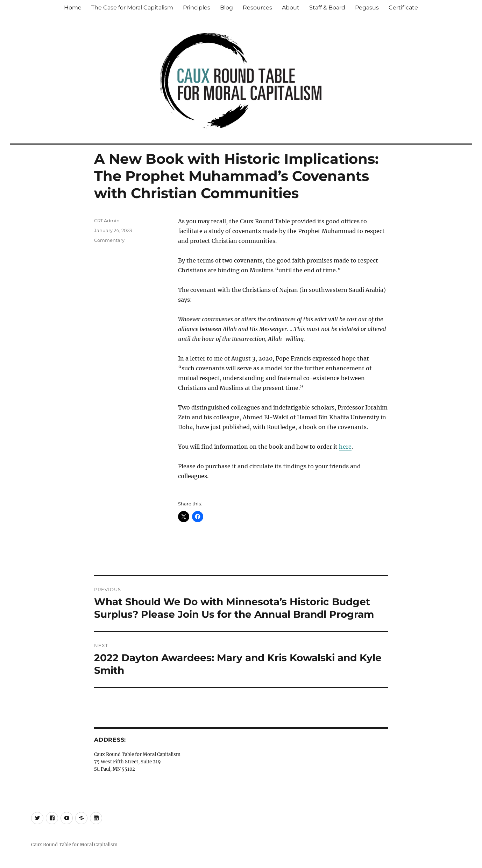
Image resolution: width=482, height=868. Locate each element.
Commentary (109, 240)
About (291, 8)
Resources (257, 8)
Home (73, 8)
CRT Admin (107, 220)
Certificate (403, 8)
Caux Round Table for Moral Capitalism (74, 845)
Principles (197, 8)
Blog (226, 8)
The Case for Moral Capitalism (132, 8)
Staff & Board (327, 8)
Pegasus (367, 8)
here (345, 447)
